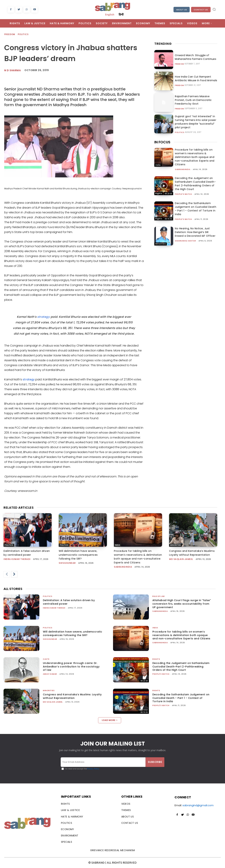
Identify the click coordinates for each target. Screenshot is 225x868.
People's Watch (183, 194)
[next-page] (14, 574)
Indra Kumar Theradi (17, 559)
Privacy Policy (93, 769)
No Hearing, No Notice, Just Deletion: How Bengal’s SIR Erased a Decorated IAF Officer (195, 232)
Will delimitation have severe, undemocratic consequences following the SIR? (78, 555)
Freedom (10, 34)
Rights (159, 193)
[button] (214, 9)
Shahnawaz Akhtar (185, 241)
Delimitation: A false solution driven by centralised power (69, 602)
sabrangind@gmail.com (198, 805)
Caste (46, 659)
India (158, 165)
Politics (23, 34)
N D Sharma (12, 70)
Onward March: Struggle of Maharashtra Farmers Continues (195, 57)
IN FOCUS (162, 142)
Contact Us (201, 10)
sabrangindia (183, 169)
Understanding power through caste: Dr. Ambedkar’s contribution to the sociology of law (71, 666)
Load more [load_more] (110, 720)
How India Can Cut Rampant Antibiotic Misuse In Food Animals (195, 79)
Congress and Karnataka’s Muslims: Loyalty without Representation (72, 696)
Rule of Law (159, 596)
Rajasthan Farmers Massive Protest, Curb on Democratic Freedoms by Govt (193, 100)
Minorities (161, 244)
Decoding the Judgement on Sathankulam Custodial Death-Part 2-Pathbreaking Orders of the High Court (195, 184)
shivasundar (67, 563)
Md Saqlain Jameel (181, 559)
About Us (182, 10)
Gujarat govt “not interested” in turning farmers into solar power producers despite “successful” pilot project (195, 122)
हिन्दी (121, 14)
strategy (44, 317)
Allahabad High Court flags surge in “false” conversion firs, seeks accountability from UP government (182, 604)
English (110, 14)
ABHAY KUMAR (50, 674)
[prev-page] (7, 574)
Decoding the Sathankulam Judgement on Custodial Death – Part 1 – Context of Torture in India (196, 209)
